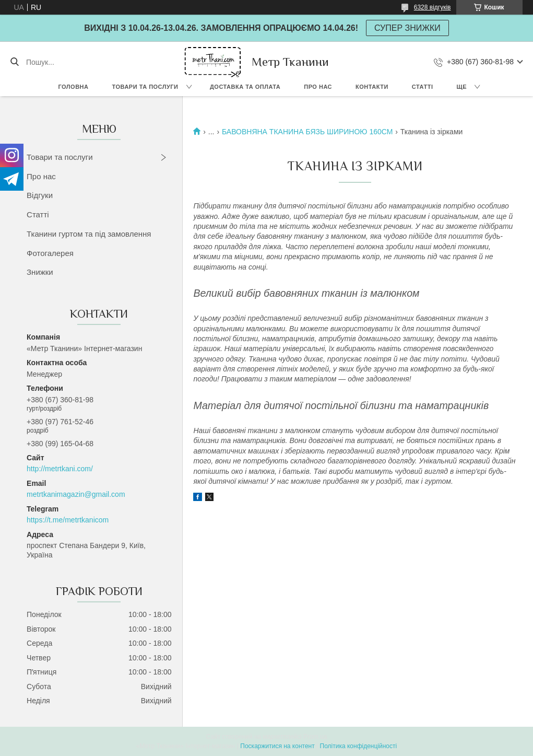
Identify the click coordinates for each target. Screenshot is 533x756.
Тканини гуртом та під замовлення (89, 234)
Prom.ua (315, 737)
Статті (423, 87)
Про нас (318, 87)
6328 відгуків (433, 7)
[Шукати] (14, 62)
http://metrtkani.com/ (60, 469)
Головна (74, 87)
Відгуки (40, 195)
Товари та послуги (145, 87)
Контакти (372, 87)
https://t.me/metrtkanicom (68, 520)
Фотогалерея (50, 253)
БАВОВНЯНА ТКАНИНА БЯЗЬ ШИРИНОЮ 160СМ (307, 132)
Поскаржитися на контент (277, 746)
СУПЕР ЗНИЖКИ (407, 28)
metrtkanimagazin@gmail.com (76, 494)
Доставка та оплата (245, 87)
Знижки (40, 272)
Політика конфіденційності (359, 746)
